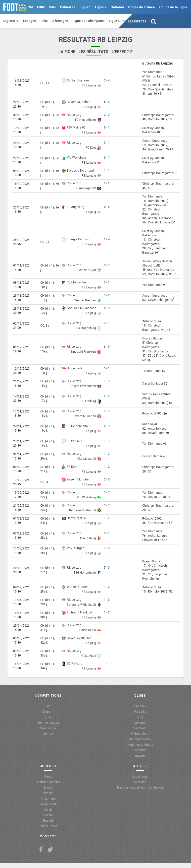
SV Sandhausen (78, 80)
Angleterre (11, 21)
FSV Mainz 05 (76, 128)
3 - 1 (107, 143)
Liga (48, 717)
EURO (41, 7)
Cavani (48, 815)
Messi (48, 777)
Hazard (48, 821)
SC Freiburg (88, 401)
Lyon (140, 717)
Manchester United (140, 745)
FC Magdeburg (86, 328)
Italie (44, 21)
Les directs (137, 21)
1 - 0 (107, 548)
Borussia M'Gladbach (82, 308)
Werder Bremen (85, 300)
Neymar (48, 788)
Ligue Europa (119, 21)
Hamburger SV (86, 188)
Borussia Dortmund (80, 171)
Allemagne (60, 21)
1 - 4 (107, 239)
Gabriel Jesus (48, 826)
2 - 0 (107, 115)
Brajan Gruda (157, 497)
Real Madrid (140, 728)
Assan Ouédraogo (155, 141)
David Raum (156, 149)
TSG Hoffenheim (78, 282)
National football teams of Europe (140, 788)
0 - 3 (107, 426)
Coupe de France (142, 7)
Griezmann (48, 799)
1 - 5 (107, 411)
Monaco (140, 723)
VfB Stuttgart (87, 270)
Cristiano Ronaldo (48, 782)
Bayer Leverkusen (84, 386)
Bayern (140, 756)
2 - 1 (107, 183)
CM (30, 7)
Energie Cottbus (78, 239)
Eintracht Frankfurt (83, 352)
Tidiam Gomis (152, 371)
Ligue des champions (89, 21)
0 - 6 (107, 207)
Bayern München (79, 102)
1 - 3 (107, 381)
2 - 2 (107, 492)
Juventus (140, 750)
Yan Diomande (152, 72)
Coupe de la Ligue (173, 7)
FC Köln (91, 148)
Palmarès (68, 7)
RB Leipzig (89, 85)
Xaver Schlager (158, 300)
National (117, 7)
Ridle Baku (150, 424)
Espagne (30, 21)
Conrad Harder (152, 338)
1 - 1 (107, 171)
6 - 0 (107, 102)
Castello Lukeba (159, 222)
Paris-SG (140, 706)
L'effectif (122, 52)
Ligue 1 (85, 7)
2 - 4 (107, 80)
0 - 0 (107, 308)
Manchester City (140, 739)
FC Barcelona (140, 734)
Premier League (48, 723)
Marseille (140, 712)
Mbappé (48, 793)
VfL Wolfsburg (76, 158)
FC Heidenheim (86, 120)
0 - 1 (107, 128)
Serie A (48, 734)
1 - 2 (107, 454)
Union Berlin (75, 368)
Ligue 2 (101, 7)
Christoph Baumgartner (158, 115)
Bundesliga (48, 728)
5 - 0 (107, 568)
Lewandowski (48, 804)
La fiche (67, 52)
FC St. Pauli (74, 441)
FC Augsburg (76, 207)
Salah (48, 810)
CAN (52, 7)
